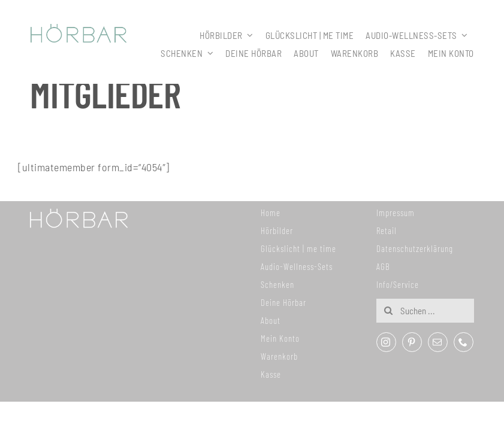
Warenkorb (279, 356)
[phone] (464, 342)
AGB (383, 266)
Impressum (396, 213)
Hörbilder (277, 230)
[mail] (438, 342)
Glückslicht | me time (298, 248)
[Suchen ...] (425, 311)
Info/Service (398, 284)
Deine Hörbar (283, 302)
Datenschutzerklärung (415, 248)
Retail (387, 230)
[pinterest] (412, 342)
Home (271, 213)
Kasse (271, 374)
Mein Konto (280, 338)
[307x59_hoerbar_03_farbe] (79, 29)
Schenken (277, 284)
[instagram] (386, 342)
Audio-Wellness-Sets (297, 266)
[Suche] (388, 311)
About (271, 320)
